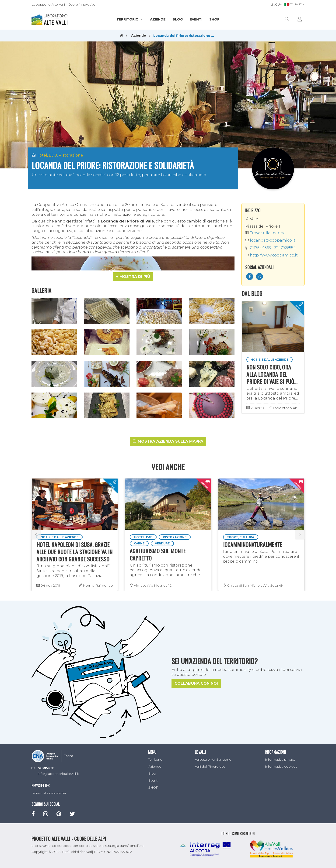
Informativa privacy (280, 759)
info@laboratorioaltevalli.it (58, 774)
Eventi (196, 19)
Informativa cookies (281, 766)
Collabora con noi (196, 683)
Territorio (130, 19)
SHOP (214, 19)
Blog (178, 19)
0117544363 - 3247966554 (273, 248)
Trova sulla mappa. (266, 233)
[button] (133, 277)
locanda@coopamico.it (270, 240)
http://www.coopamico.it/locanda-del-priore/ (273, 255)
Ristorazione (71, 155)
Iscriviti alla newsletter (49, 793)
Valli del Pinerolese (210, 766)
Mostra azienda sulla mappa (168, 441)
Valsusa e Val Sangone (213, 759)
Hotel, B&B (47, 155)
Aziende (158, 19)
